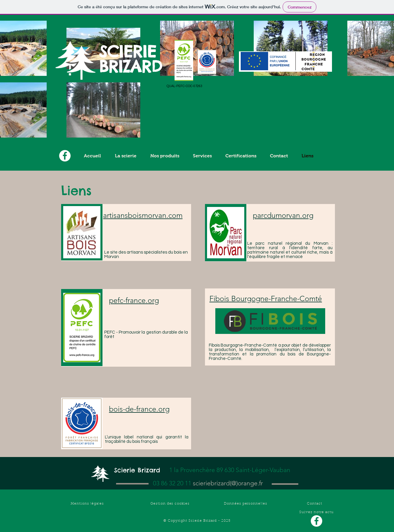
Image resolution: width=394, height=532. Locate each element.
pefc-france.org (134, 300)
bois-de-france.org (139, 409)
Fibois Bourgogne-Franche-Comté (266, 298)
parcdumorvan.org (283, 215)
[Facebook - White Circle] (316, 521)
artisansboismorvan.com (143, 215)
